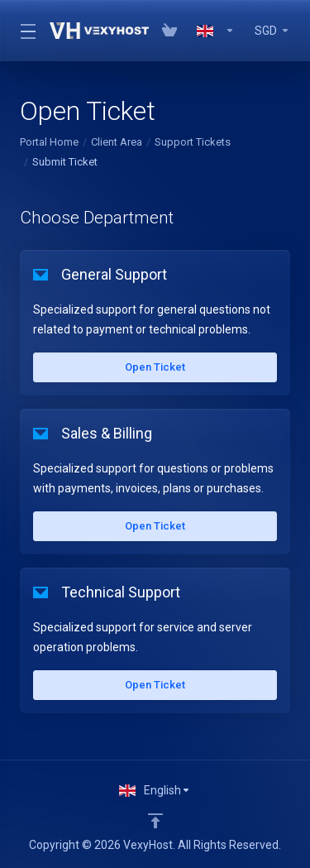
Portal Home (49, 142)
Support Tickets (193, 142)
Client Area (117, 142)
